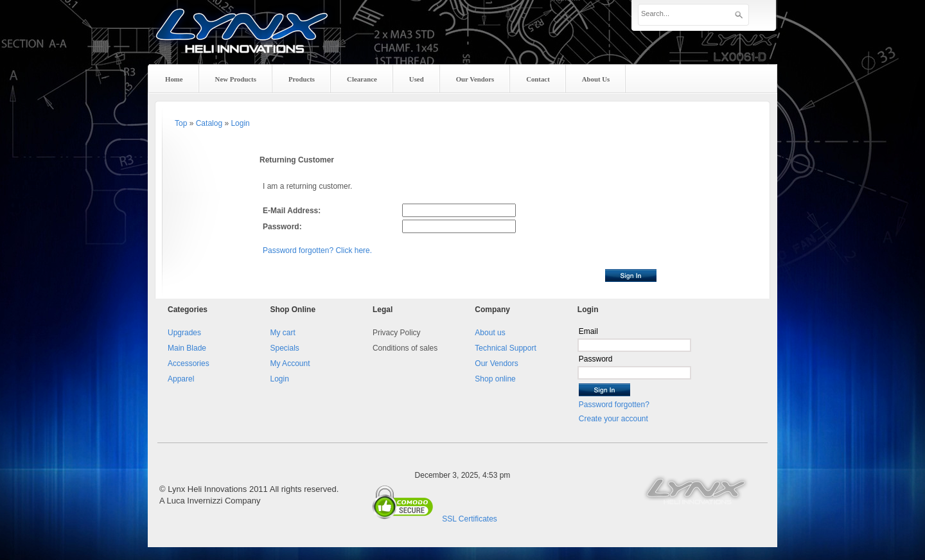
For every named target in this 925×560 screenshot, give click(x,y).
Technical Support (505, 348)
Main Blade (187, 348)
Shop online (495, 379)
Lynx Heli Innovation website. (697, 489)
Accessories (189, 363)
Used (417, 79)
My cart (282, 333)
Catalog (209, 123)
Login (240, 123)
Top (181, 123)
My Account (290, 363)
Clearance (362, 79)
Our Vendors (496, 363)
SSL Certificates (470, 519)
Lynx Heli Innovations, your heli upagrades (242, 42)
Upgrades (184, 333)
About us (490, 333)
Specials (284, 348)
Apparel (181, 379)
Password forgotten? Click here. (317, 250)
